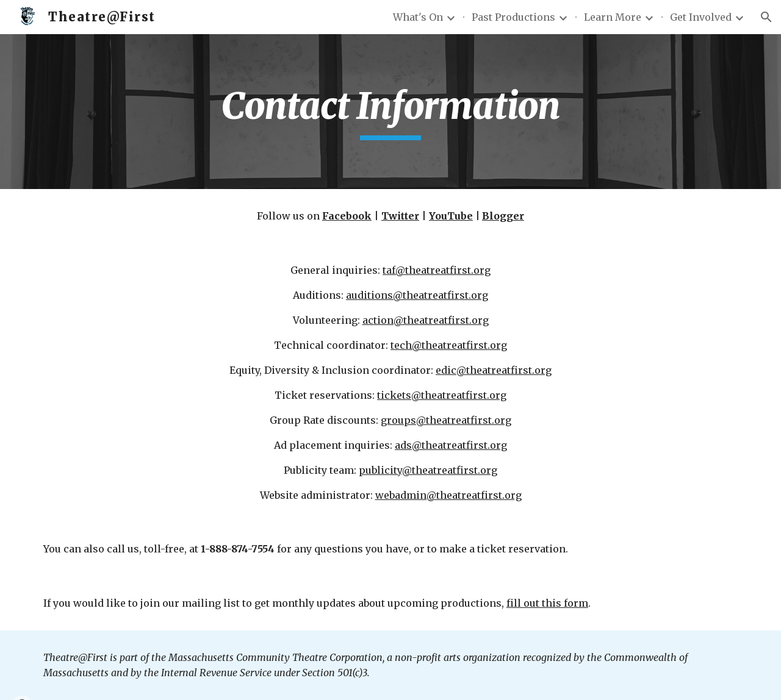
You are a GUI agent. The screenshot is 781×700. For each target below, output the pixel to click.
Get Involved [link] (701, 17)
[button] (766, 17)
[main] (390, 112)
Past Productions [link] (513, 17)
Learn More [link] (613, 17)
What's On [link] (418, 17)
